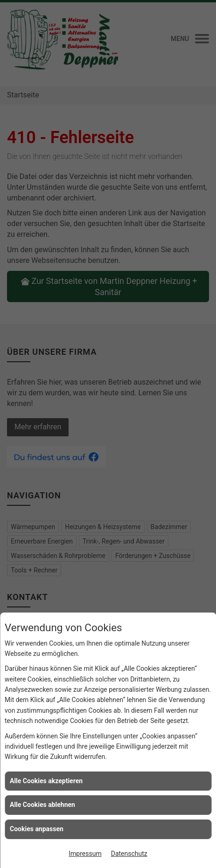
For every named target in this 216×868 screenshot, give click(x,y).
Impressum (85, 854)
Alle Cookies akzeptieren (46, 781)
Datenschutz (129, 854)
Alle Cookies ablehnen (42, 805)
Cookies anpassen (37, 829)
